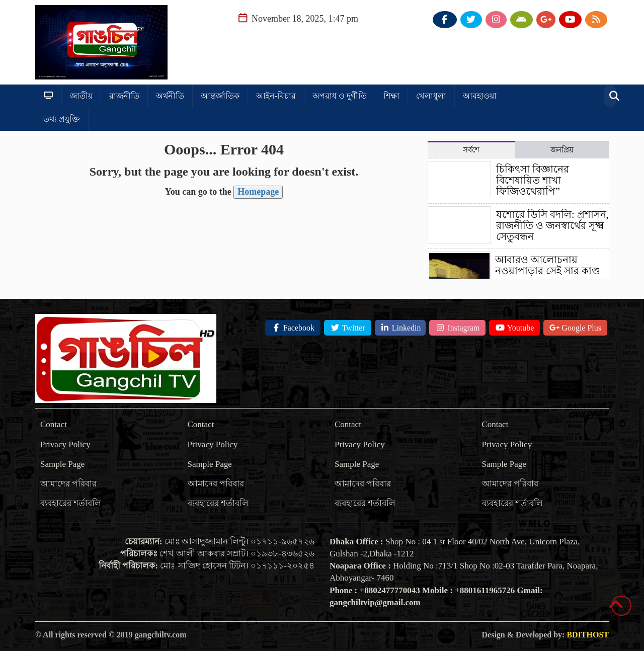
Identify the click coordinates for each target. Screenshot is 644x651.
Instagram (457, 328)
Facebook (293, 328)
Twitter (348, 328)
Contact (54, 424)
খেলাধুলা (431, 96)
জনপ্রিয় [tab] (562, 150)
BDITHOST (588, 635)
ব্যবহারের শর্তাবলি (71, 503)
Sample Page (62, 464)
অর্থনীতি (170, 96)
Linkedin (400, 328)
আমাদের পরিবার (68, 484)
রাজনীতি (124, 96)
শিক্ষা (391, 96)
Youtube (514, 328)
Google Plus (575, 328)
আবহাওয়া (480, 96)
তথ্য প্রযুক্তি (62, 119)
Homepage (258, 192)
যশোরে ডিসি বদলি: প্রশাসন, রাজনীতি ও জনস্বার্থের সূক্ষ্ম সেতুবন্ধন (552, 225)
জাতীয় (81, 96)
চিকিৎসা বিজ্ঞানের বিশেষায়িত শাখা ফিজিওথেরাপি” (533, 180)
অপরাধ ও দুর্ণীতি (340, 96)
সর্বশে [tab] (471, 150)
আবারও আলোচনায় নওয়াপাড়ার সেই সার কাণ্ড (548, 265)
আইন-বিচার (276, 96)
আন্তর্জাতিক (220, 96)
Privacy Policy (65, 444)
